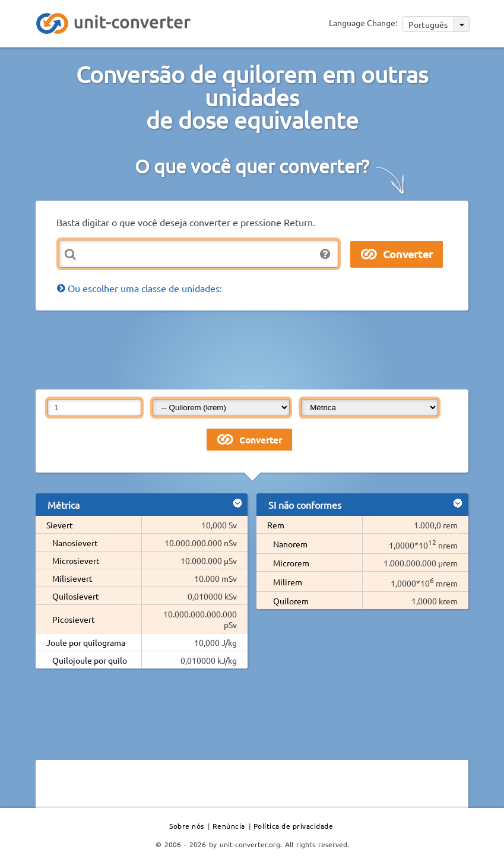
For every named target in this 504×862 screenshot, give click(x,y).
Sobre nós (187, 826)
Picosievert (74, 619)
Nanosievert (75, 543)
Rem (276, 525)
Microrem (291, 563)
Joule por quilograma (86, 642)
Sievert (60, 525)
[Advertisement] (252, 349)
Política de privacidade (294, 826)
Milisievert (72, 578)
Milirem (288, 582)
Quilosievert (76, 596)
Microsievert (76, 560)
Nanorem (290, 544)
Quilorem (291, 601)
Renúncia (229, 826)
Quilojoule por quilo (90, 660)
